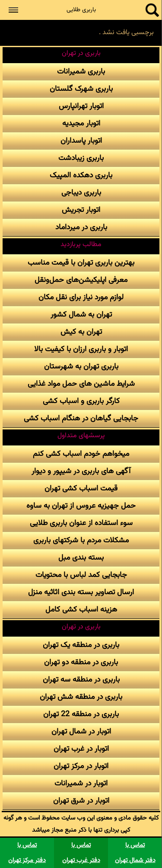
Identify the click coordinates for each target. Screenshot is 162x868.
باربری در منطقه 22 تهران (81, 714)
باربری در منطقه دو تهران (81, 662)
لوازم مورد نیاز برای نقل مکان (81, 297)
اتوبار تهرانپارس (81, 106)
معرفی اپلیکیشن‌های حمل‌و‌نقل (81, 280)
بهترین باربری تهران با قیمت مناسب (81, 263)
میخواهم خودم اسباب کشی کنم (81, 454)
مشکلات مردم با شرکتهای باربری (81, 540)
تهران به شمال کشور (81, 315)
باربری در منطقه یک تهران (81, 645)
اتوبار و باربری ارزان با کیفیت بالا (81, 349)
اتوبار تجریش (81, 210)
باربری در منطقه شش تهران (81, 697)
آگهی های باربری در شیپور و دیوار (81, 471)
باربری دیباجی (81, 193)
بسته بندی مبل (81, 558)
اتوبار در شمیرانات (81, 783)
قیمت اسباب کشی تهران (81, 488)
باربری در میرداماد (81, 227)
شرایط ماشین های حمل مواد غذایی (81, 384)
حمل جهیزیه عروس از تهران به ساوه (81, 506)
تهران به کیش (81, 332)
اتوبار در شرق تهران (81, 801)
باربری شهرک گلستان (81, 89)
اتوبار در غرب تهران (81, 749)
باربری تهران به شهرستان (81, 367)
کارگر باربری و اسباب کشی (81, 401)
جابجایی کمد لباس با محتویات (81, 575)
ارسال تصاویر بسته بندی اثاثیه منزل (81, 592)
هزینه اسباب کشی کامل (81, 610)
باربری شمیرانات (81, 72)
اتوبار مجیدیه (81, 123)
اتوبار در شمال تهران (81, 732)
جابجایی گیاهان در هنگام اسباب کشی (81, 418)
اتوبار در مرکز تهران (81, 766)
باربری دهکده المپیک (81, 175)
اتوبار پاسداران (81, 141)
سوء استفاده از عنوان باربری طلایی (81, 523)
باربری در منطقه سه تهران (81, 680)
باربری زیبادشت (81, 158)
